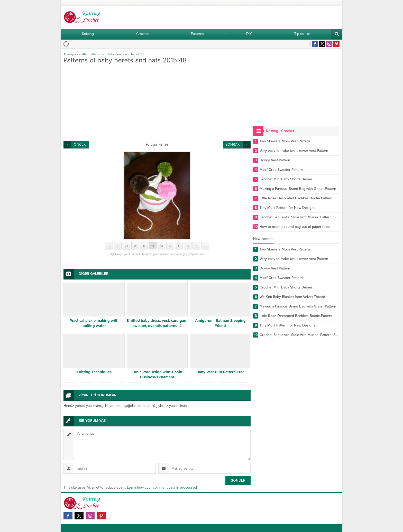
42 (162, 246)
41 (153, 246)
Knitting (84, 54)
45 (188, 246)
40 (144, 246)
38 (127, 246)
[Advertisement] (157, 102)
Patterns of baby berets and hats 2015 (118, 54)
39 (135, 246)
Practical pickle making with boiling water (94, 323)
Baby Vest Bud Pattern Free (220, 372)
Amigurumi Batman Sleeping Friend (220, 323)
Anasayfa (70, 54)
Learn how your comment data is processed (162, 487)
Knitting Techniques (94, 372)
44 (179, 246)
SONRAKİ (233, 144)
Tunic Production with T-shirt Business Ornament (157, 375)
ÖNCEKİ (80, 144)
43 (170, 246)
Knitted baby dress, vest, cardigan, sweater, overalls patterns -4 (157, 323)
